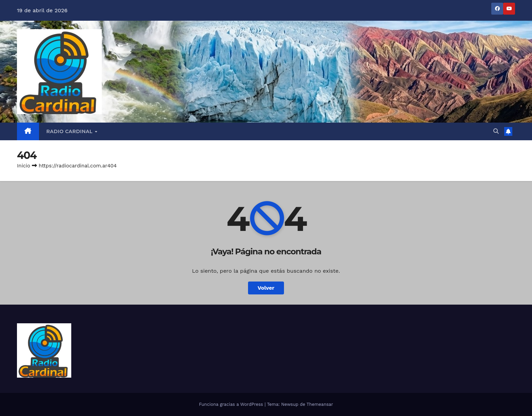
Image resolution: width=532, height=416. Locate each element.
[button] (496, 131)
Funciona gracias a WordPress (232, 404)
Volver (266, 288)
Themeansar (320, 404)
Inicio (24, 166)
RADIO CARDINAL (70, 131)
